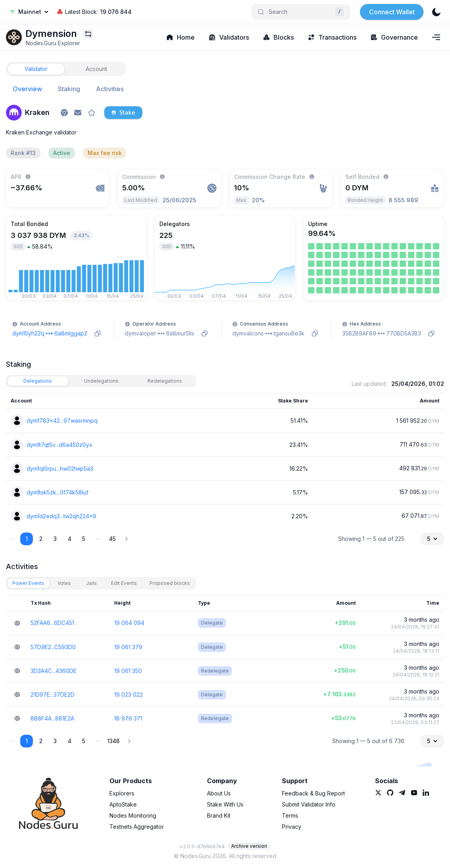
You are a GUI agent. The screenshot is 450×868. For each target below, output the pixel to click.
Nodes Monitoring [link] (133, 815)
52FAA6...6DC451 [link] (52, 623)
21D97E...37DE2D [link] (53, 695)
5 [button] (84, 539)
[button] (98, 539)
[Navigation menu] (436, 37)
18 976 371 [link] (128, 718)
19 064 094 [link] (129, 623)
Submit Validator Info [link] (309, 804)
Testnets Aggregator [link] (137, 827)
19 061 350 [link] (128, 671)
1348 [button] (114, 741)
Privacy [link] (292, 827)
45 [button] (112, 539)
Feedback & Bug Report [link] (313, 793)
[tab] (36, 69)
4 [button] (70, 539)
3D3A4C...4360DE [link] (54, 671)
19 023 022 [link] (128, 695)
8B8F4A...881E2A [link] (52, 718)
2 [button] (41, 539)
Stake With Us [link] (225, 804)
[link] (14, 37)
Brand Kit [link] (219, 815)
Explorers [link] (122, 793)
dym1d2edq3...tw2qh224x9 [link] (61, 516)
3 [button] (55, 539)
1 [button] (27, 539)
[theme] (436, 12)
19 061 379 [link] (128, 647)
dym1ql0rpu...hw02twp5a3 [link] (60, 468)
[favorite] (92, 113)
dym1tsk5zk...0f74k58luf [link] (57, 492)
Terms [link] (290, 815)
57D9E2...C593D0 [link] (53, 647)
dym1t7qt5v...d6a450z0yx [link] (59, 445)
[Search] (301, 12)
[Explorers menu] (88, 34)
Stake (123, 112)
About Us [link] (219, 793)
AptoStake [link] (123, 804)
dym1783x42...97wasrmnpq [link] (62, 421)
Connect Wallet (392, 12)
